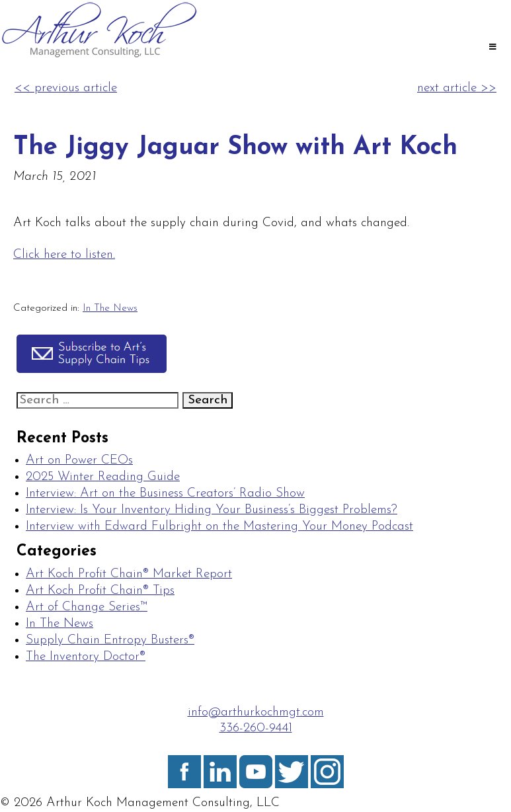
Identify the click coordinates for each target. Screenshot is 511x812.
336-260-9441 (256, 728)
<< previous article (66, 88)
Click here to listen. (64, 255)
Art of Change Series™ (87, 607)
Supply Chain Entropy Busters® (110, 640)
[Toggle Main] (492, 48)
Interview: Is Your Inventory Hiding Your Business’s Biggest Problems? (212, 510)
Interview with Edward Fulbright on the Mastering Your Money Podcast (219, 527)
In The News (110, 308)
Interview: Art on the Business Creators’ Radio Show (165, 494)
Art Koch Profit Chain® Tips (100, 591)
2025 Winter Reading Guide (103, 477)
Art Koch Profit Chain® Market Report (129, 574)
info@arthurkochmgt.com (256, 712)
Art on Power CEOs (79, 461)
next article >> (457, 88)
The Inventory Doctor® (86, 657)
